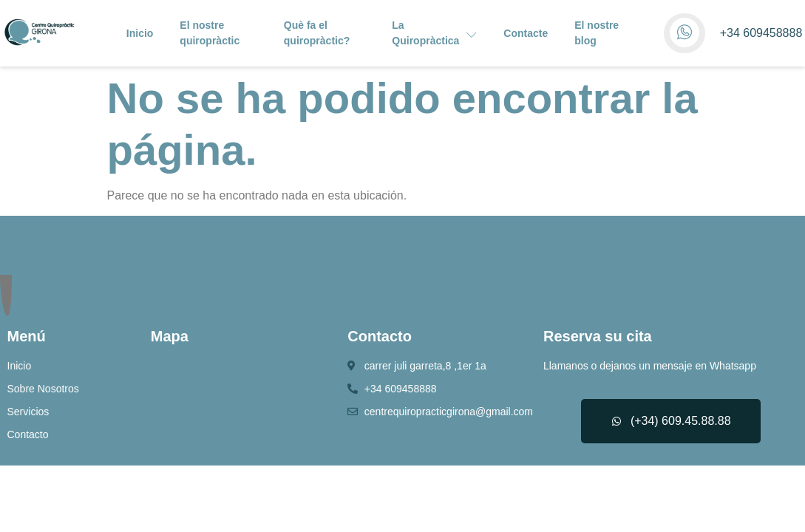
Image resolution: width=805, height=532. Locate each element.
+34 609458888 (761, 33)
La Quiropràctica (434, 33)
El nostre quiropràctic (210, 33)
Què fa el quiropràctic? (317, 33)
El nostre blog (597, 33)
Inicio (140, 33)
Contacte (526, 33)
